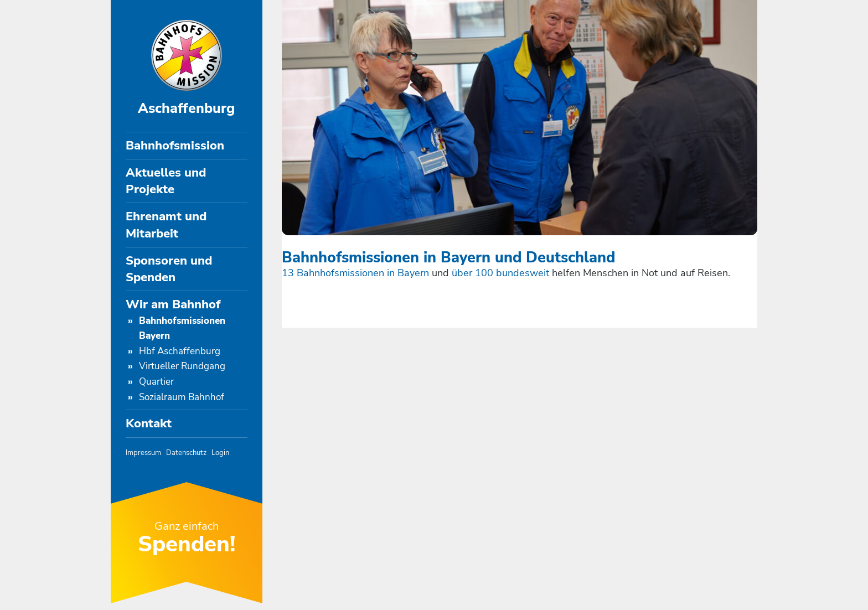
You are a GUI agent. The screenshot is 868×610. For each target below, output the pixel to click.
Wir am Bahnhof (173, 304)
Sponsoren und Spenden (169, 269)
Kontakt (149, 423)
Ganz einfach (187, 538)
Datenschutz (186, 453)
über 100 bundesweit (502, 273)
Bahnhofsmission (175, 146)
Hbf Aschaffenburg (180, 351)
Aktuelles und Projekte (166, 181)
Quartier (156, 382)
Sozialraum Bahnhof (182, 397)
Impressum (143, 453)
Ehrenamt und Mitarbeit (166, 225)
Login (220, 453)
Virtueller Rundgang (182, 366)
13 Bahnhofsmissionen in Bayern (355, 273)
